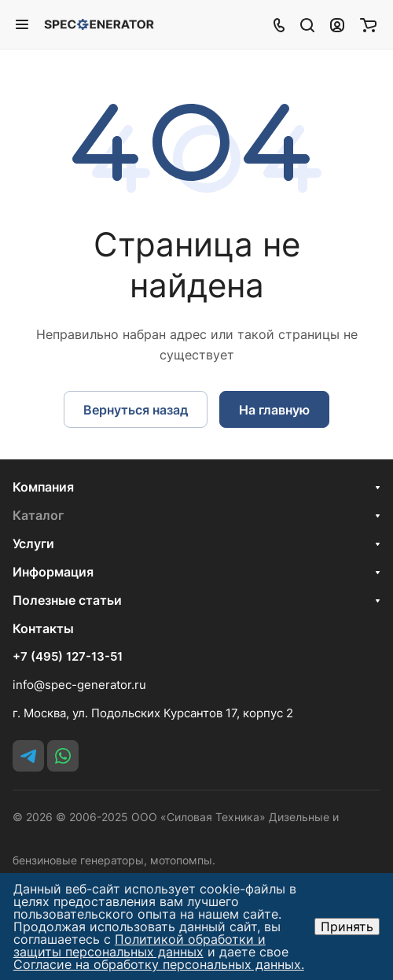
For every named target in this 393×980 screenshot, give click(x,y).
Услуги (33, 543)
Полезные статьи (67, 600)
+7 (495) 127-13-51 (68, 657)
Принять (347, 927)
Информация (53, 572)
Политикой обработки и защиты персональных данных (140, 945)
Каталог (38, 515)
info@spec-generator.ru (79, 685)
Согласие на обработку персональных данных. (159, 964)
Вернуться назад (136, 410)
